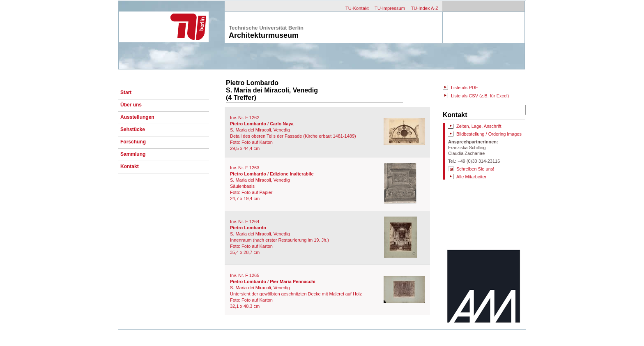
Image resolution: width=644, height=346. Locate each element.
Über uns (131, 105)
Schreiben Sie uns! (475, 169)
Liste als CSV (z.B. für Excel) (480, 96)
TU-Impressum (390, 8)
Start (126, 92)
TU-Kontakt (357, 8)
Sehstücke (133, 129)
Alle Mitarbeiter (471, 177)
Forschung (133, 142)
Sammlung (133, 154)
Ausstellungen (137, 117)
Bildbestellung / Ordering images (489, 134)
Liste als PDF (464, 88)
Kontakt (130, 166)
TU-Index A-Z (424, 8)
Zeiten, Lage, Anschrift (479, 126)
